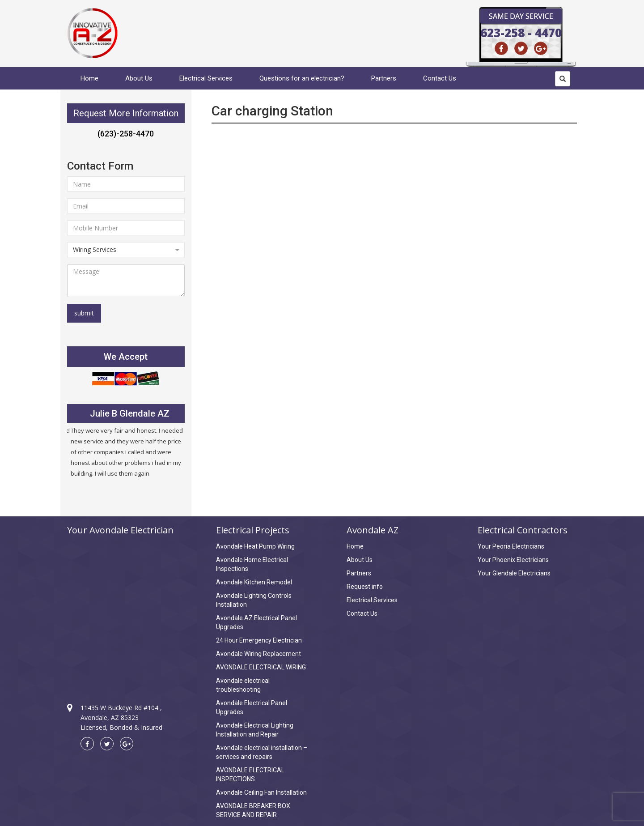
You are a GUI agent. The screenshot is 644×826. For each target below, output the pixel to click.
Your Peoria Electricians (511, 546)
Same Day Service (521, 16)
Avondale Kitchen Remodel (254, 582)
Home (89, 78)
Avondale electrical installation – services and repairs (262, 752)
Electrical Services (206, 78)
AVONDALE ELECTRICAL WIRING (261, 667)
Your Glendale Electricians (514, 573)
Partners (384, 78)
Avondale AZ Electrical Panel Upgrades (256, 622)
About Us (139, 78)
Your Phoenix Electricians (513, 560)
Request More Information (126, 113)
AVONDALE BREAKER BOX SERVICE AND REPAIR (253, 810)
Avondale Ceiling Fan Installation (261, 792)
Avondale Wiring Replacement (258, 654)
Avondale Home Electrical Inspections (252, 564)
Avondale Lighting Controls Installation (254, 600)
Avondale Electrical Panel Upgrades (252, 707)
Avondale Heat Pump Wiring (255, 546)
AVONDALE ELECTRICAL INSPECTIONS (250, 775)
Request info (365, 587)
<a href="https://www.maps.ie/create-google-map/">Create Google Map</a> (126, 611)
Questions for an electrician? (302, 78)
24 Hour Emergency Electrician (259, 640)
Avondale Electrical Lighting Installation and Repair (255, 730)
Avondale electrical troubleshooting (243, 685)
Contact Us (440, 78)
